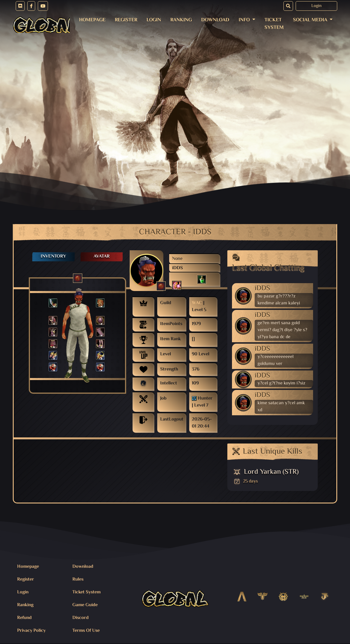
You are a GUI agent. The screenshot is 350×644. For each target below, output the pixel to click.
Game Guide (85, 605)
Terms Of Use (86, 631)
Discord (81, 618)
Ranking (181, 20)
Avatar (102, 257)
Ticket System (274, 24)
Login (316, 6)
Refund (24, 618)
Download (215, 20)
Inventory (53, 257)
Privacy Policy (31, 631)
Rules (78, 580)
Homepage (92, 20)
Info (245, 20)
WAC (197, 303)
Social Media (311, 20)
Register (126, 20)
